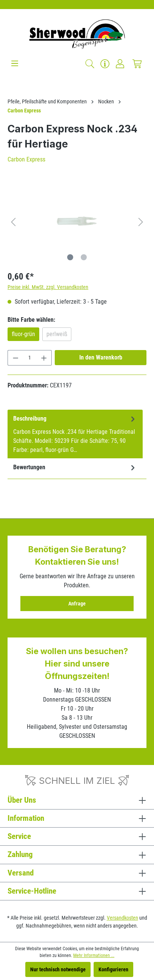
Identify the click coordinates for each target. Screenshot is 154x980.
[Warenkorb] (137, 64)
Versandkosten (122, 918)
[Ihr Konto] (120, 64)
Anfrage (77, 604)
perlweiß (57, 334)
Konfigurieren (113, 969)
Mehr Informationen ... (94, 955)
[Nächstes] (141, 222)
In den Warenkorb (101, 357)
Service (19, 836)
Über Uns (22, 800)
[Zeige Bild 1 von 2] (70, 257)
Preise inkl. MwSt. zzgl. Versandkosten (48, 287)
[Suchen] (90, 64)
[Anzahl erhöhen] (44, 358)
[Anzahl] (30, 358)
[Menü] (15, 63)
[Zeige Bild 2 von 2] (84, 257)
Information (26, 818)
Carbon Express (26, 159)
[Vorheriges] (13, 222)
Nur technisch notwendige (58, 969)
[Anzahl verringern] (15, 358)
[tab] (75, 434)
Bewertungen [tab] (75, 468)
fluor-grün (23, 334)
